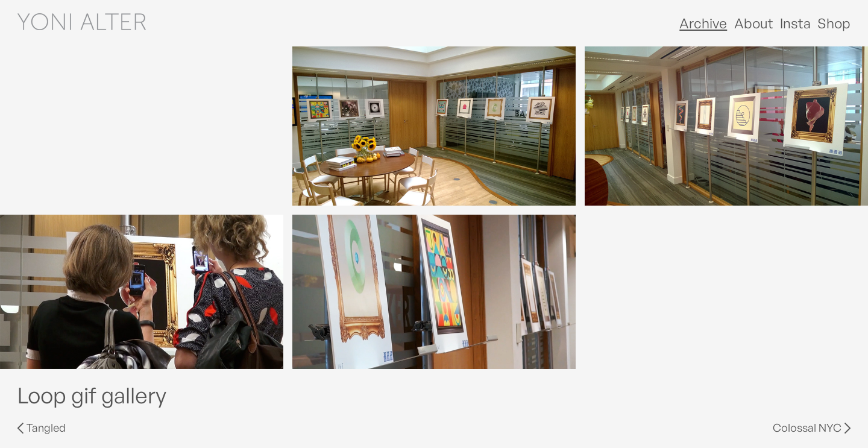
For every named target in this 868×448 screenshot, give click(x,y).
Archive (703, 23)
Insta (795, 23)
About (754, 23)
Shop (834, 23)
